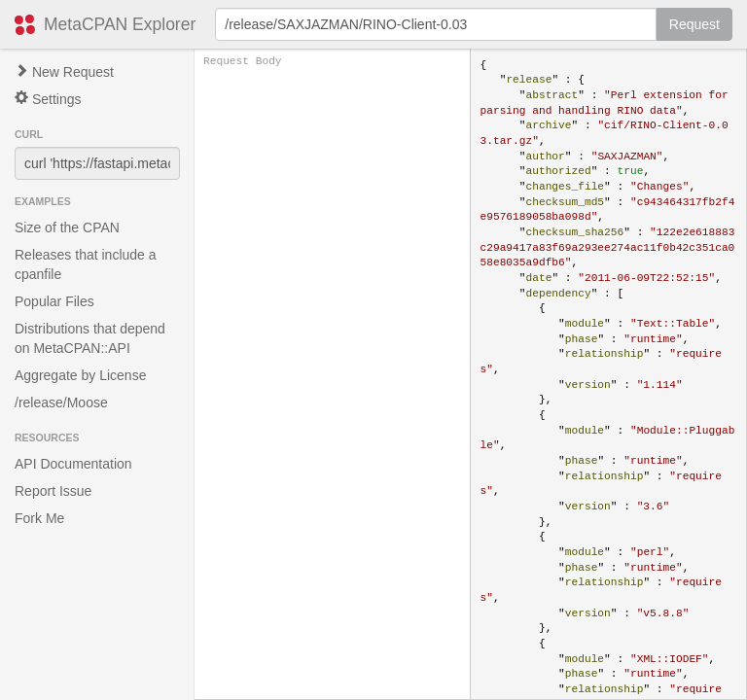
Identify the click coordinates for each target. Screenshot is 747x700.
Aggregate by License (80, 375)
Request (694, 24)
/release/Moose (61, 402)
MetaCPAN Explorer (120, 24)
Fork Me (39, 518)
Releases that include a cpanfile (86, 264)
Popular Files (54, 301)
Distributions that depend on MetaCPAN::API (90, 338)
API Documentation (73, 464)
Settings (48, 99)
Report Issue (53, 491)
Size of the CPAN (67, 227)
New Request (64, 72)
